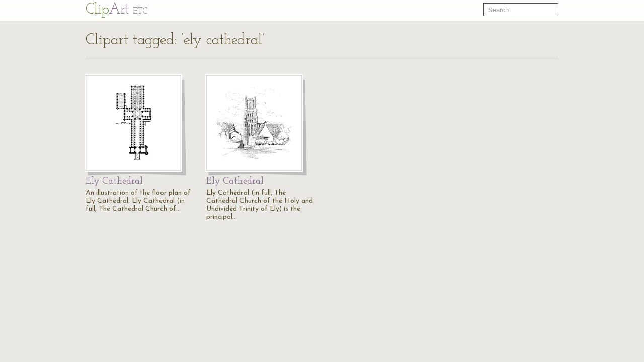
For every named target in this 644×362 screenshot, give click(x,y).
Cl (116, 10)
